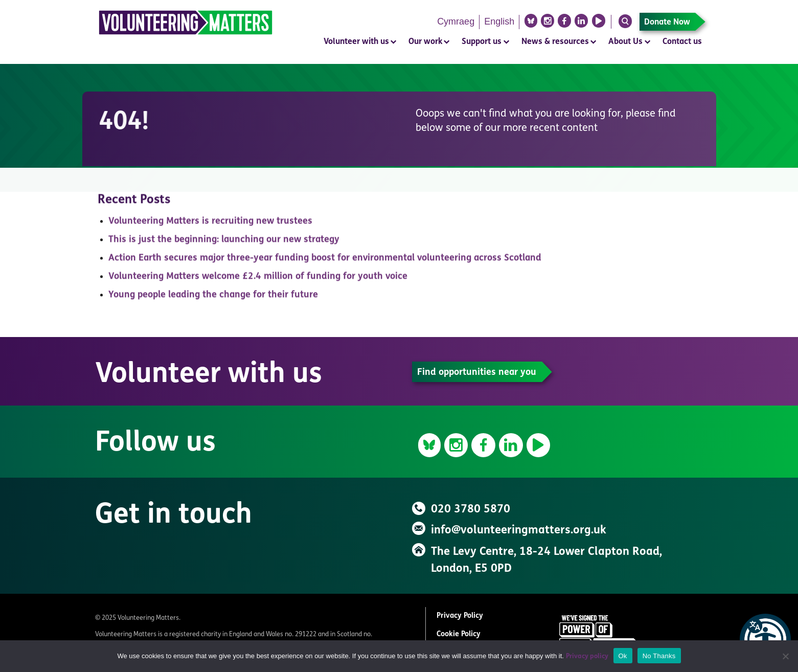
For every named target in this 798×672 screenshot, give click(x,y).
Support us (482, 42)
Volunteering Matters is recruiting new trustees (210, 224)
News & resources (555, 42)
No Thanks (659, 656)
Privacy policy (587, 656)
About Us (625, 42)
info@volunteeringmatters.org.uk (519, 531)
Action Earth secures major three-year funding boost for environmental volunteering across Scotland (325, 261)
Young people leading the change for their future (213, 298)
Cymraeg (456, 21)
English (499, 21)
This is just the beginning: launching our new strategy (224, 243)
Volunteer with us (356, 42)
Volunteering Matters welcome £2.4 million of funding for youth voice (258, 279)
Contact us (682, 42)
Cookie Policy (459, 634)
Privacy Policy (460, 616)
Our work (425, 42)
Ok (623, 656)
